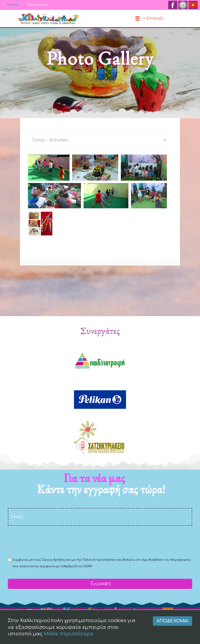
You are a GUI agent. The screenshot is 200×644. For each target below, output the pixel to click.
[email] (100, 517)
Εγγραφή (100, 584)
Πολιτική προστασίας (99, 560)
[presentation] (47, 541)
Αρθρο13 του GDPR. (78, 566)
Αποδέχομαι (173, 639)
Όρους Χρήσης (53, 560)
